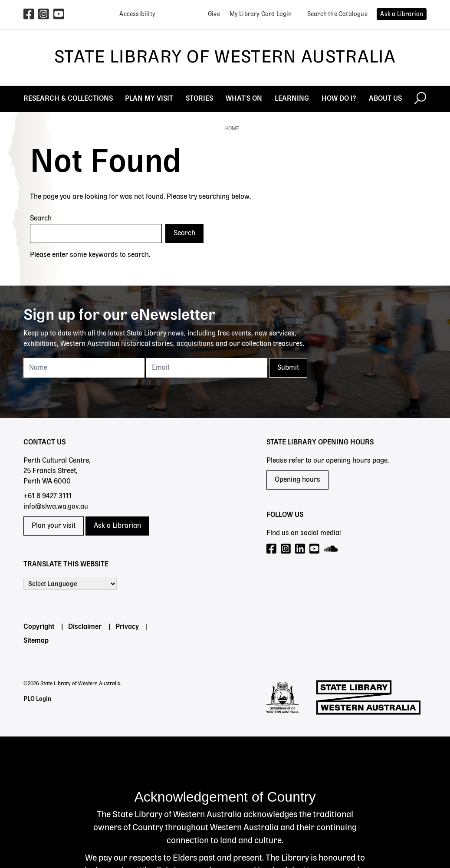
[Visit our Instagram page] (286, 549)
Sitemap (36, 641)
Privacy (127, 627)
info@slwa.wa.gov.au (56, 507)
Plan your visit (54, 526)
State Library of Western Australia (225, 58)
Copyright (39, 627)
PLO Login (37, 699)
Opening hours (297, 480)
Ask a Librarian (117, 526)
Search (41, 219)
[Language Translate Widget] (70, 584)
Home (232, 129)
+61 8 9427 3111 (48, 496)
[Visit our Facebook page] (272, 549)
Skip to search (0, 0)
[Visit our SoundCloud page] (331, 549)
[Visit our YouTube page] (315, 549)
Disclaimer (85, 627)
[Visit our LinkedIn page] (301, 549)
